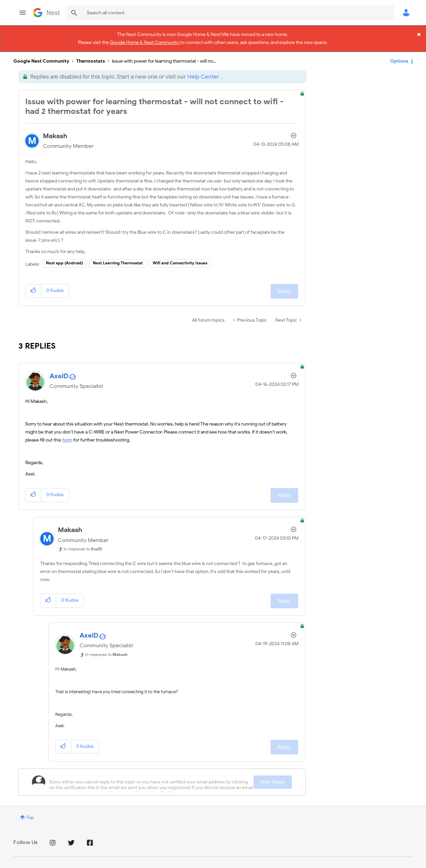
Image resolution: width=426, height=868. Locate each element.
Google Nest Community (47, 13)
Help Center (203, 70)
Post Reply (273, 775)
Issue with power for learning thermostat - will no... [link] (164, 54)
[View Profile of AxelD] (59, 369)
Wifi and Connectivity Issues (180, 256)
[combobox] (230, 13)
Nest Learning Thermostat (118, 256)
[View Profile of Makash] (55, 129)
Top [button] (30, 811)
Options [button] (399, 54)
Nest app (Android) (64, 256)
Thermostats (91, 54)
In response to (83, 542)
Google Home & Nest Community (145, 41)
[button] (33, 284)
